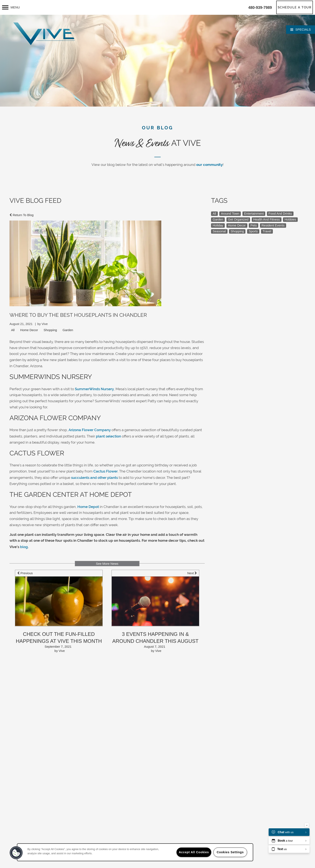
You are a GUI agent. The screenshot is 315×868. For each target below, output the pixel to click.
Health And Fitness (267, 219)
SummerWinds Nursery (94, 389)
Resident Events (273, 225)
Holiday (218, 225)
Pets (254, 225)
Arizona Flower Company (90, 430)
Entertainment (254, 213)
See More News (107, 564)
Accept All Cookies (194, 852)
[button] (295, 7)
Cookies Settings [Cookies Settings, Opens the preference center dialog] (230, 852)
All (13, 330)
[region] (135, 852)
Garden (68, 330)
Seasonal (219, 231)
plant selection (108, 436)
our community (209, 165)
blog (24, 547)
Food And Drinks (280, 213)
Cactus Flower (106, 471)
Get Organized (238, 219)
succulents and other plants (94, 478)
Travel (267, 231)
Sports (253, 231)
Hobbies (290, 219)
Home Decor (29, 330)
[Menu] (11, 7)
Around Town (230, 213)
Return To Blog (22, 215)
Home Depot (88, 507)
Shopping (50, 330)
